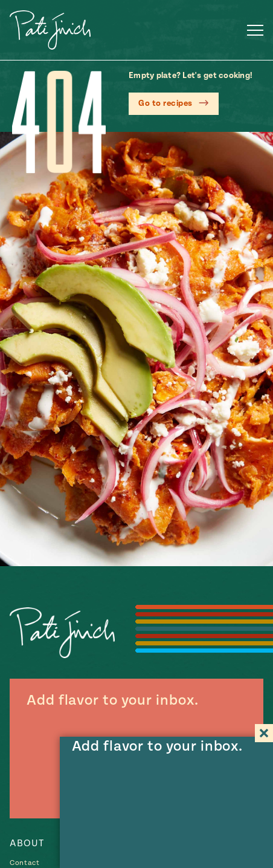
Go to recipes (165, 103)
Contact (25, 863)
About (27, 843)
